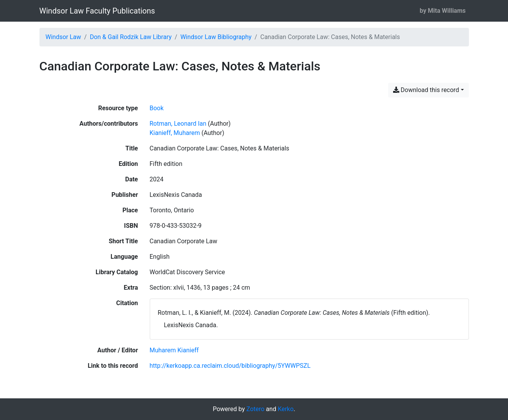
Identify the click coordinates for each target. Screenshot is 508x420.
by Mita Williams (443, 11)
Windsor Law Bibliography (216, 37)
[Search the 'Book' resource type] (157, 108)
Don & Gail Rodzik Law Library (131, 37)
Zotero (256, 409)
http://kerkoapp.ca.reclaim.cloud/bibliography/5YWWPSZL (230, 366)
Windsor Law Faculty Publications (97, 11)
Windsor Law (63, 37)
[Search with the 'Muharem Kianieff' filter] (174, 350)
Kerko (286, 409)
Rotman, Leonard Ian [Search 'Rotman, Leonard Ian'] (178, 124)
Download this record (426, 90)
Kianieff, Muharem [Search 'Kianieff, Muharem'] (175, 133)
